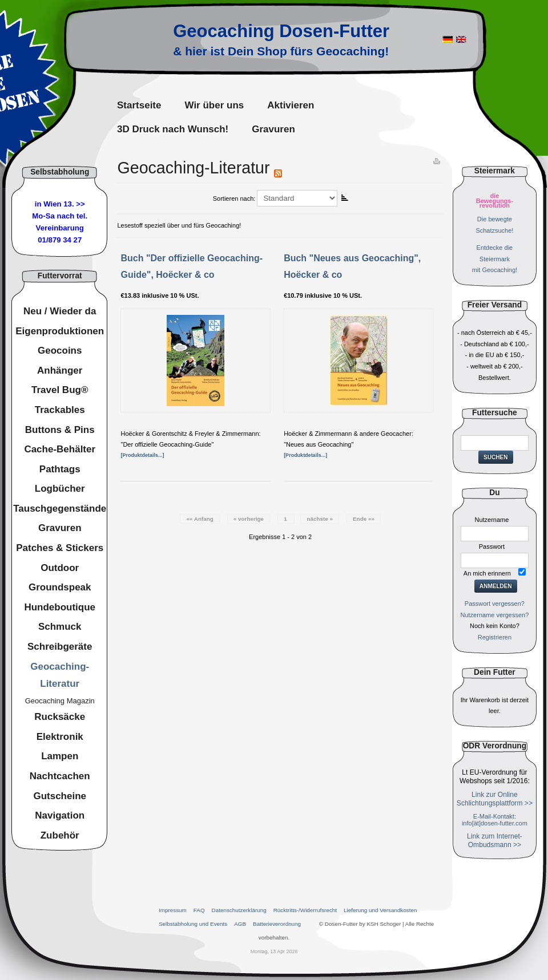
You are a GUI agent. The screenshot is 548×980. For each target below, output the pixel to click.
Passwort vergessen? (495, 604)
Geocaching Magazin (60, 701)
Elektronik (60, 737)
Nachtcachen (60, 776)
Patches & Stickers (60, 548)
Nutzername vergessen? (494, 615)
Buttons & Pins (60, 430)
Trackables (60, 410)
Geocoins (60, 351)
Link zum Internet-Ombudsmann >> (495, 841)
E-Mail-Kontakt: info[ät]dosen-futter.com (495, 820)
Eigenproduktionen (60, 331)
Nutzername (491, 520)
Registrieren (495, 637)
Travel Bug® (60, 390)
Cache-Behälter (60, 449)
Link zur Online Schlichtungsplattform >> (495, 799)
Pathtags (60, 469)
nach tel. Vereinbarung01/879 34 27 (62, 228)
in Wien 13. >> (60, 204)
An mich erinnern (487, 573)
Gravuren (60, 528)
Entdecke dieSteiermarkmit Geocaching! (495, 259)
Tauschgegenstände (60, 509)
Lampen (60, 756)
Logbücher (60, 489)
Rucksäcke (60, 717)
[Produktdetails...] (142, 455)
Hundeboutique (60, 607)
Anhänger (60, 370)
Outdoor (60, 568)
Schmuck (60, 627)
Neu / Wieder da (60, 311)
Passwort (492, 546)
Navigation (60, 815)
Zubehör (60, 835)
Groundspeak (60, 587)
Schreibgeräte (60, 647)
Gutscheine (60, 796)
